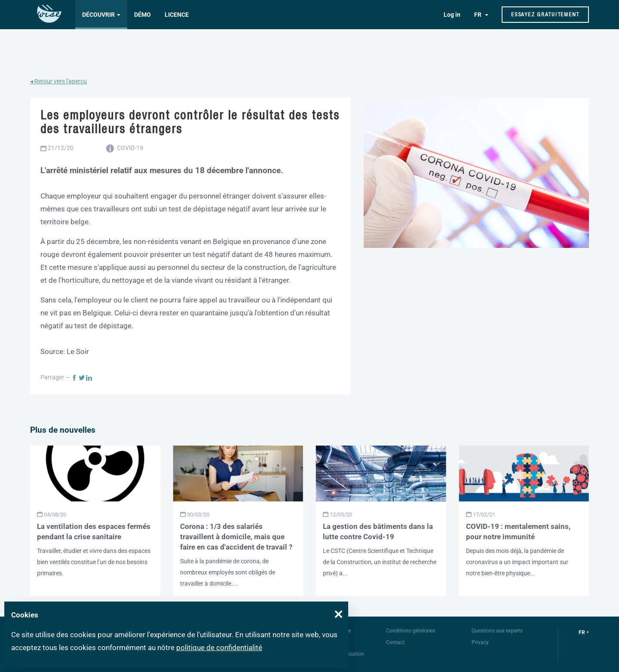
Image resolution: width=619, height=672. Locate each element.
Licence (177, 15)
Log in (452, 15)
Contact (395, 642)
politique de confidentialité (219, 648)
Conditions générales (411, 631)
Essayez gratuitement (545, 14)
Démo (142, 15)
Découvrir (98, 15)
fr (582, 632)
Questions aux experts (497, 631)
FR (478, 15)
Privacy (480, 642)
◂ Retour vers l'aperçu (58, 81)
